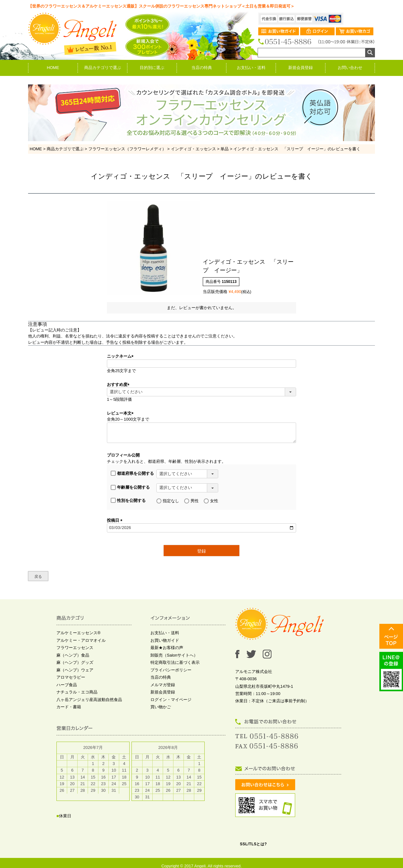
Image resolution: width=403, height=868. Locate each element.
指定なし (168, 501)
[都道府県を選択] (187, 474)
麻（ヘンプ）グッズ (75, 662)
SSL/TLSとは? (254, 844)
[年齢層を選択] (187, 488)
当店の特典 (202, 68)
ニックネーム (121, 356)
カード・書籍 (69, 707)
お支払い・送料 (251, 68)
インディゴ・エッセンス (193, 149)
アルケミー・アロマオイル (81, 640)
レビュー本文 (121, 413)
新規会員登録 (301, 68)
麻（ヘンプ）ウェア (75, 670)
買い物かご (161, 707)
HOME (53, 68)
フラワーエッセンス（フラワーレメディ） (127, 149)
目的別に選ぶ (152, 68)
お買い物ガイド (165, 640)
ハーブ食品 (67, 685)
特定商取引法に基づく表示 (175, 662)
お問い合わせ (350, 68)
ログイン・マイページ (171, 700)
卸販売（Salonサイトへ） (174, 655)
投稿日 (116, 520)
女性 (211, 501)
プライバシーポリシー (171, 670)
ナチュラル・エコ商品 (77, 692)
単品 (225, 149)
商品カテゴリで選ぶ (103, 68)
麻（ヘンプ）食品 (73, 655)
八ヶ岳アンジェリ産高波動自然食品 (89, 700)
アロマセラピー (71, 677)
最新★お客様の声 (167, 648)
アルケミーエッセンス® (79, 633)
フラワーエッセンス (75, 648)
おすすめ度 (119, 385)
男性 (191, 501)
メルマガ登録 (163, 685)
